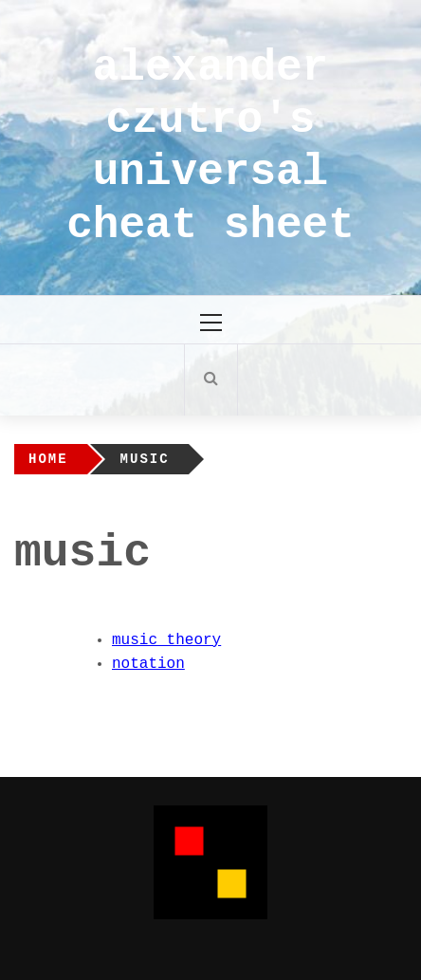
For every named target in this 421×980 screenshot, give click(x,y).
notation (148, 664)
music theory (166, 640)
